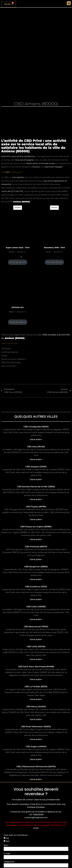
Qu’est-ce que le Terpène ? (14, 359)
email (36, 828)
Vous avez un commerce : (16, 835)
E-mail (7, 854)
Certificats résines (10, 352)
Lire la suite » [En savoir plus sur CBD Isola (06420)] (36, 459)
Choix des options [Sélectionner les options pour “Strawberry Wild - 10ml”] (54, 262)
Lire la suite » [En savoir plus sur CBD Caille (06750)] (36, 659)
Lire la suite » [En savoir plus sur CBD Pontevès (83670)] (36, 559)
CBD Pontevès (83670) (36, 547)
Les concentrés (8, 366)
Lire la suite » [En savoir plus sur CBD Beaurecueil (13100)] (36, 639)
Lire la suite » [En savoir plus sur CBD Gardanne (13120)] (36, 599)
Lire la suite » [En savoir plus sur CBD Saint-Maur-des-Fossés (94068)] (36, 679)
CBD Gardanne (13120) (36, 587)
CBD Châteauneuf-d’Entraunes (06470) (36, 767)
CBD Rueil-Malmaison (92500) (36, 727)
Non (8, 841)
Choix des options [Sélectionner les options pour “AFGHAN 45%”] (18, 322)
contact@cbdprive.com (36, 818)
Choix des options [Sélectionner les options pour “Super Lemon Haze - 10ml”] (18, 262)
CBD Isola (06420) (36, 447)
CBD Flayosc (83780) (36, 507)
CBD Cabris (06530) (36, 607)
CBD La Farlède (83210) (36, 687)
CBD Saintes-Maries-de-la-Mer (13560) (36, 487)
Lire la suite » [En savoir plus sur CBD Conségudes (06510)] (36, 439)
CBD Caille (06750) (36, 647)
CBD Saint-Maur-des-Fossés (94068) (36, 667)
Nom (6, 845)
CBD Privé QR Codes (11, 363)
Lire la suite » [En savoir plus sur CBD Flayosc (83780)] (36, 519)
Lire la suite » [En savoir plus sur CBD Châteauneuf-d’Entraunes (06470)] (36, 779)
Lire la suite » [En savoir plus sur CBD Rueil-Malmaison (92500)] (36, 739)
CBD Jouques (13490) (36, 467)
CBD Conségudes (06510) (36, 427)
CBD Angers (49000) (36, 747)
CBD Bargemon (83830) (36, 567)
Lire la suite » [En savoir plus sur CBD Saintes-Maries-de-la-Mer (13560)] (36, 499)
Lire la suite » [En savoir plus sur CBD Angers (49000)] (36, 759)
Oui (7, 838)
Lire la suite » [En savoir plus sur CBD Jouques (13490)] (36, 479)
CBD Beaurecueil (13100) (36, 627)
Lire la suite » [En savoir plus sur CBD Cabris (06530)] (36, 619)
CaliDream (6, 349)
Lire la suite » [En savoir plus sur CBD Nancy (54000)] (36, 719)
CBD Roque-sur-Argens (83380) (36, 527)
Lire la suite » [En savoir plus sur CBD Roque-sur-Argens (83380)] (36, 539)
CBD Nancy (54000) (36, 707)
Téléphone (9, 862)
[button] (69, 3)
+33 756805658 (36, 815)
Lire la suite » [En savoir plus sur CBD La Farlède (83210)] (36, 699)
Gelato (4, 356)
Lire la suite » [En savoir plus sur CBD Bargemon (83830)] (36, 579)
